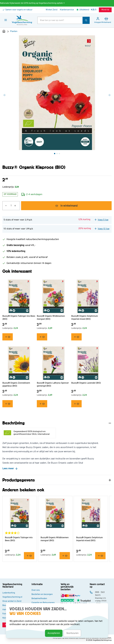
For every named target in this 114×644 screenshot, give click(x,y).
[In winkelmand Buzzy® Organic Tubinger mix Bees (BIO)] (8, 337)
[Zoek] (86, 20)
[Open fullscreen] (57, 93)
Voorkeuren (72, 633)
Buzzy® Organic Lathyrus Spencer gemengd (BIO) (53, 385)
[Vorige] (5, 95)
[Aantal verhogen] (17, 206)
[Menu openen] (6, 20)
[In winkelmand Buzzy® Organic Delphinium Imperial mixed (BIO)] (76, 337)
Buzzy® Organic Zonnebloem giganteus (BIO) (16, 385)
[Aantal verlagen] (5, 206)
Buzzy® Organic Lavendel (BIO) (86, 383)
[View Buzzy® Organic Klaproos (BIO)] (55, 154)
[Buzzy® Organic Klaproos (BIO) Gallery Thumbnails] (57, 154)
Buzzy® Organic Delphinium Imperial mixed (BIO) (85, 318)
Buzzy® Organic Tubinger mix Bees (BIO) (19, 318)
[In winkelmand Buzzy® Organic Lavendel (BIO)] (76, 404)
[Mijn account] (98, 20)
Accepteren (54, 633)
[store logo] (22, 20)
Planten (14, 31)
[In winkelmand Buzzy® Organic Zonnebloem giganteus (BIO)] (8, 404)
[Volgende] (109, 95)
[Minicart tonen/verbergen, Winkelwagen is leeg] (106, 20)
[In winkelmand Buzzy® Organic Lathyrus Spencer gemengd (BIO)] (42, 404)
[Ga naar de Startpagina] (4, 31)
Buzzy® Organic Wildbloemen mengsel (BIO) (51, 318)
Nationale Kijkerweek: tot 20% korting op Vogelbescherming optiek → (32, 3)
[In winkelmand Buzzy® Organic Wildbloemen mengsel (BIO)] (42, 337)
